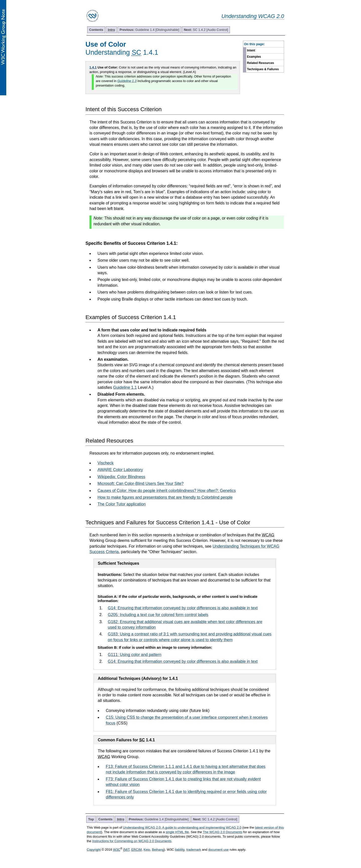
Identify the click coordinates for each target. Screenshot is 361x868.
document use (219, 850)
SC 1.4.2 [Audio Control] (206, 30)
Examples (254, 57)
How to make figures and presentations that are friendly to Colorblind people (165, 497)
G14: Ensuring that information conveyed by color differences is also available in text (183, 608)
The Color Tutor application (122, 504)
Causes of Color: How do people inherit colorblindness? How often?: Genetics (167, 491)
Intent (251, 50)
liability (180, 850)
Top (91, 819)
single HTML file (177, 832)
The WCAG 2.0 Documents (223, 832)
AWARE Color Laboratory (120, 470)
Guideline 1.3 (127, 81)
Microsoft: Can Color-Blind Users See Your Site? (141, 484)
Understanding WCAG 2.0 (253, 16)
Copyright (94, 850)
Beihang (158, 850)
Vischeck (106, 463)
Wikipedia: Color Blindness (121, 477)
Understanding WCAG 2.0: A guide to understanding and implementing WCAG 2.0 (182, 827)
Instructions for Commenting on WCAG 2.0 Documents (132, 841)
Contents (96, 30)
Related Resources (260, 63)
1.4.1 (93, 67)
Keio (147, 850)
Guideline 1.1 (125, 387)
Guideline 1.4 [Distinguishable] (149, 30)
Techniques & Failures (263, 69)
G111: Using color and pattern (134, 655)
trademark (194, 850)
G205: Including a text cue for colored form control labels (158, 615)
